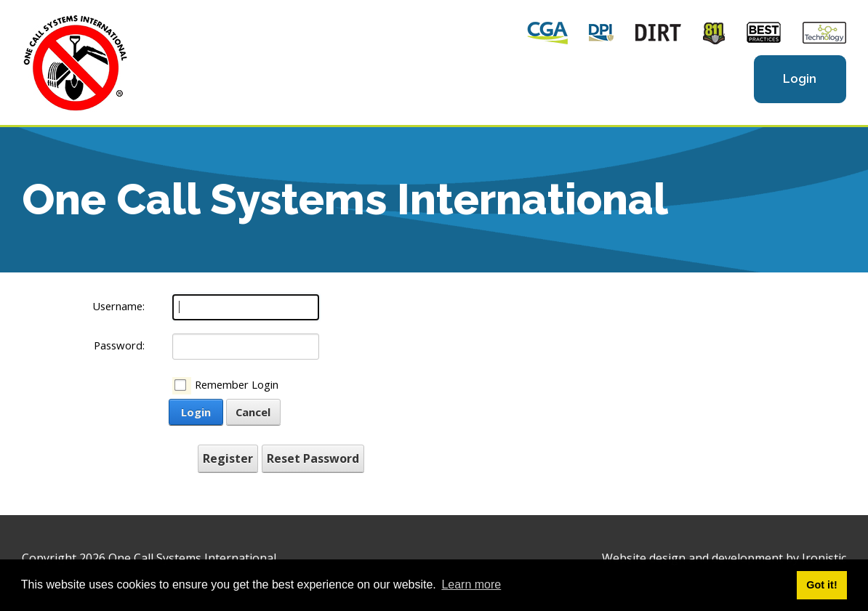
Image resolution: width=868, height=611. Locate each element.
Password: (119, 345)
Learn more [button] (471, 584)
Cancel (253, 412)
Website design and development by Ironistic (724, 558)
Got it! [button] (821, 585)
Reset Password (313, 458)
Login (800, 78)
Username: (118, 306)
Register (228, 458)
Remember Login (237, 384)
